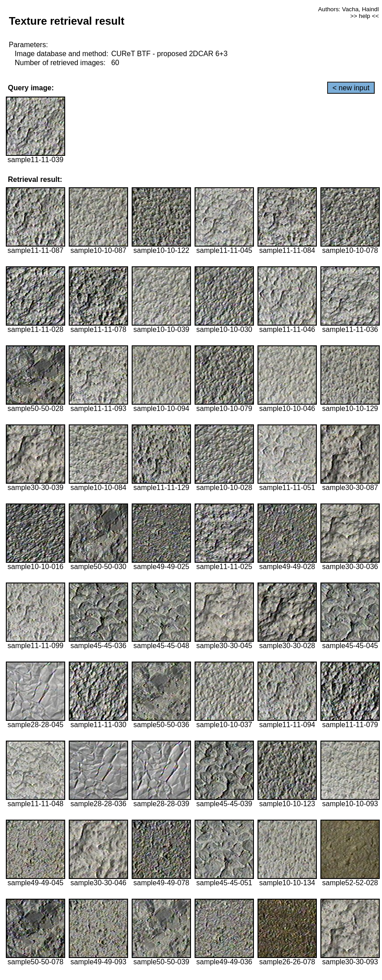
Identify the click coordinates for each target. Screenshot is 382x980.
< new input (351, 88)
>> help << (364, 16)
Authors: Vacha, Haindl (349, 9)
